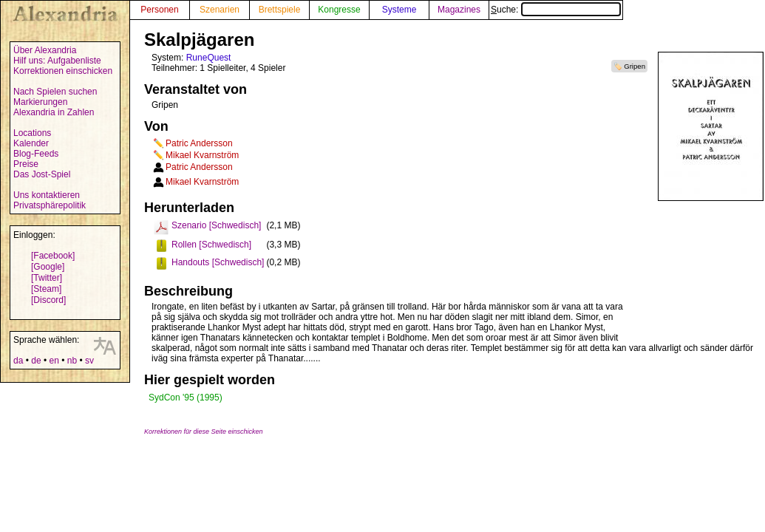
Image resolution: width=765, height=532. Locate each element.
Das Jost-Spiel (42, 174)
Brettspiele (280, 10)
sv (89, 361)
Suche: (556, 10)
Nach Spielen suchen (55, 92)
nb (72, 361)
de (36, 361)
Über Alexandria (45, 50)
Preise (26, 164)
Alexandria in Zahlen (54, 112)
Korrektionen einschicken (63, 71)
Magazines (459, 10)
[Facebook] (53, 256)
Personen (159, 10)
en (54, 361)
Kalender (31, 143)
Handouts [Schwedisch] (218, 262)
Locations (32, 133)
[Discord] (48, 300)
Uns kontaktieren (47, 195)
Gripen (635, 66)
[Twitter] (47, 278)
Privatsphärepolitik (50, 205)
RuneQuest (209, 58)
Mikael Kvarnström (202, 155)
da (18, 361)
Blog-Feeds (36, 154)
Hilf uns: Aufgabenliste (57, 61)
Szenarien (220, 10)
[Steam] (46, 289)
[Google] (48, 267)
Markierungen (40, 102)
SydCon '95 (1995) (186, 398)
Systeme (399, 10)
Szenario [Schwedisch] (216, 225)
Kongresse (339, 10)
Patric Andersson (199, 143)
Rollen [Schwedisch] (211, 245)
